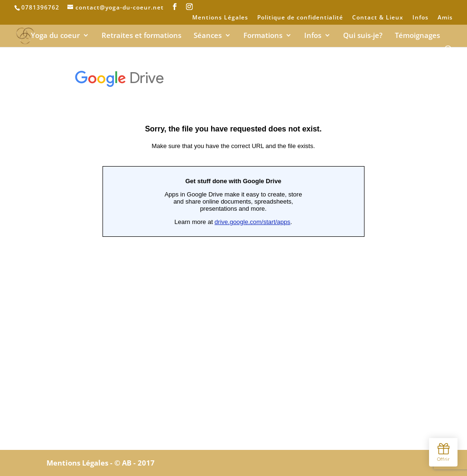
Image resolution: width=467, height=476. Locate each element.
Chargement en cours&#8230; (233, 252)
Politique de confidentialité (300, 18)
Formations (263, 36)
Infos (420, 18)
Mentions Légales (220, 18)
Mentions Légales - (80, 463)
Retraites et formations (141, 36)
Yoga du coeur (55, 36)
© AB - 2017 (135, 463)
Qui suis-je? (363, 36)
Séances (208, 36)
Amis (445, 18)
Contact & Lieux (378, 18)
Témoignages (417, 36)
